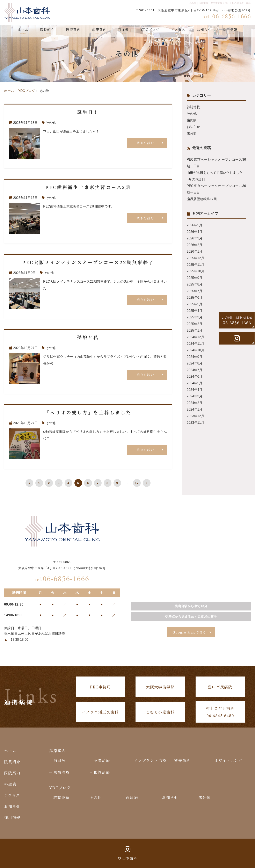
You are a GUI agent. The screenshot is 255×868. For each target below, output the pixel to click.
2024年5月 (195, 383)
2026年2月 (195, 245)
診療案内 (99, 31)
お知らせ (204, 31)
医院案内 (73, 31)
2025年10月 (195, 271)
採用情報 (230, 31)
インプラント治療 (150, 760)
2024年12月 (195, 337)
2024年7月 (195, 370)
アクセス (178, 31)
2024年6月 (195, 377)
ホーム (23, 31)
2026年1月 (195, 251)
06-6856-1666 (62, 579)
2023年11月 (195, 423)
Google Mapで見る (189, 632)
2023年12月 (195, 416)
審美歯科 (182, 760)
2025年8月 (195, 284)
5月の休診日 (196, 179)
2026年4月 (195, 232)
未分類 (192, 133)
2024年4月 (195, 390)
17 (137, 483)
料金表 (123, 31)
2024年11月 (195, 344)
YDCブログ (150, 31)
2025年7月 (195, 291)
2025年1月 (195, 330)
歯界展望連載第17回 (202, 199)
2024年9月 (195, 357)
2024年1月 (195, 409)
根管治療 (102, 772)
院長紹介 (47, 31)
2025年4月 (195, 311)
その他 (51, 123)
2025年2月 (195, 324)
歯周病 (192, 120)
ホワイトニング (229, 760)
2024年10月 (195, 350)
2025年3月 (195, 317)
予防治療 (102, 760)
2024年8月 (195, 363)
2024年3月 (195, 396)
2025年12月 (195, 258)
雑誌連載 (193, 107)
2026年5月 (195, 225)
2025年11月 (195, 265)
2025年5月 (195, 304)
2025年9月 (195, 278)
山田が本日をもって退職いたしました (215, 173)
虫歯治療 (61, 772)
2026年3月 (195, 238)
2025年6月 (195, 298)
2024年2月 (195, 403)
